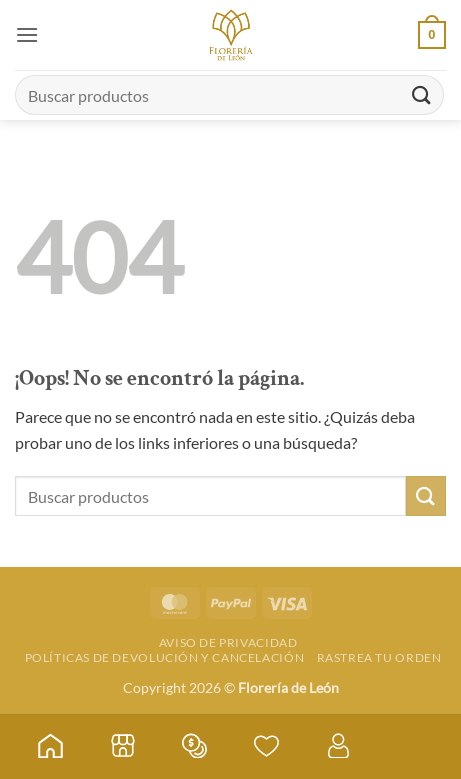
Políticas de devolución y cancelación (165, 657)
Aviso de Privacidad (228, 642)
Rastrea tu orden (379, 657)
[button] (27, 34)
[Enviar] (422, 94)
